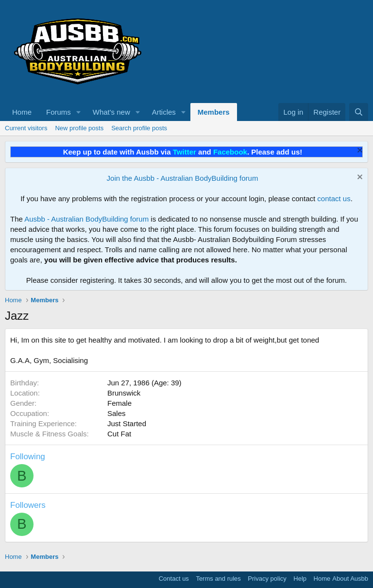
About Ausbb (350, 579)
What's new (111, 112)
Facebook (230, 152)
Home (22, 112)
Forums (59, 112)
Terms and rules (218, 579)
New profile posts (79, 128)
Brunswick (124, 393)
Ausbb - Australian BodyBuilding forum (86, 219)
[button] (79, 112)
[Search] (359, 112)
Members (214, 112)
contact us (334, 199)
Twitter (185, 152)
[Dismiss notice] (359, 151)
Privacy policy (267, 579)
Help (300, 579)
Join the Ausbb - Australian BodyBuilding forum (183, 178)
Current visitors (26, 128)
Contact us (174, 579)
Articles (164, 112)
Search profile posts (139, 128)
